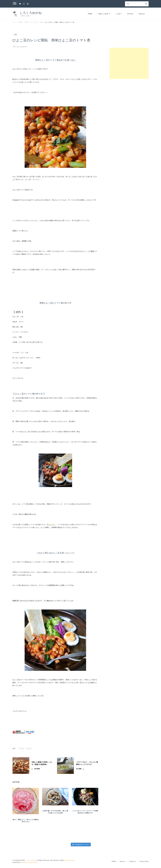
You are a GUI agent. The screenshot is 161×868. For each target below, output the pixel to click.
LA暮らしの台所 (103, 14)
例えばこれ (51, 525)
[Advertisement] (129, 63)
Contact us (132, 861)
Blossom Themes (70, 860)
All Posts (130, 14)
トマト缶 (21, 749)
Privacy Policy (33, 862)
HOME (90, 14)
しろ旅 (118, 14)
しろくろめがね (31, 13)
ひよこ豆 (29, 749)
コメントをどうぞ (22, 47)
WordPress (24, 862)
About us (142, 14)
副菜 (15, 35)
